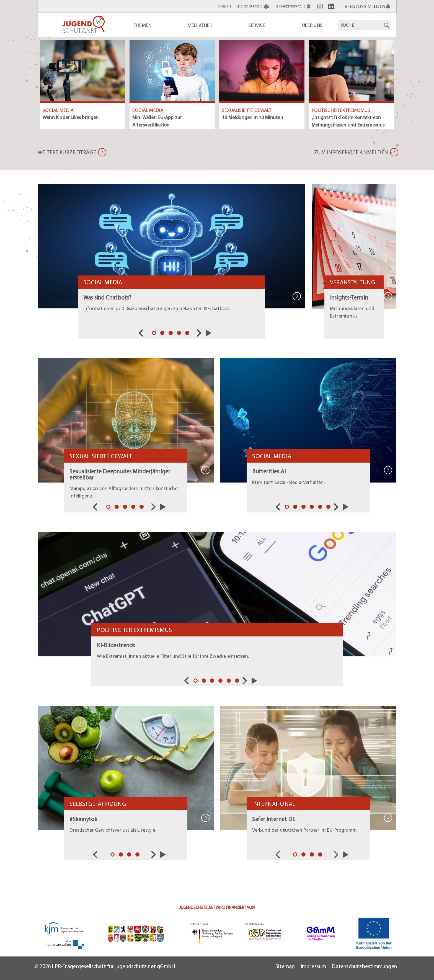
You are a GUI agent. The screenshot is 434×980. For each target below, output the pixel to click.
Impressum (313, 966)
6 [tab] (329, 507)
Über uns (312, 25)
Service (257, 25)
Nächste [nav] (200, 333)
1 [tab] (155, 334)
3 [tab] (171, 334)
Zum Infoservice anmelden (351, 152)
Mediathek (200, 25)
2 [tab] (163, 334)
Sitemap (285, 966)
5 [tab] (188, 334)
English (224, 6)
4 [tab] (180, 334)
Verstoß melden (365, 6)
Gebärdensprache (294, 6)
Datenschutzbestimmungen (364, 966)
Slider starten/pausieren (209, 333)
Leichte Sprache (254, 6)
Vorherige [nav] (142, 333)
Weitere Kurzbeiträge (67, 152)
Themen (143, 25)
